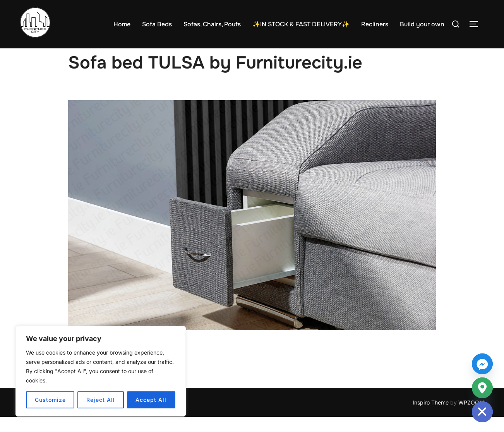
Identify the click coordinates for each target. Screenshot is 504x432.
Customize (50, 400)
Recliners (375, 24)
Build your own (422, 24)
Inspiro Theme (431, 417)
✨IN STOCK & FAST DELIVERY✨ (301, 24)
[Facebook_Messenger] (482, 364)
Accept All (151, 400)
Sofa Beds (157, 24)
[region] (101, 371)
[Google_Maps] (482, 388)
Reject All (101, 400)
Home (122, 24)
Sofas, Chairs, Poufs (212, 24)
